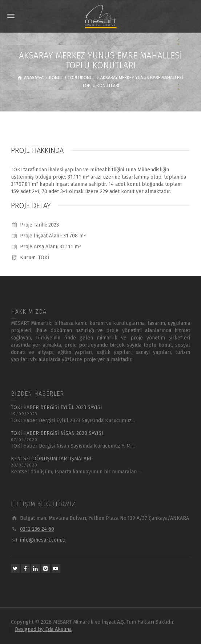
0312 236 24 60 (37, 529)
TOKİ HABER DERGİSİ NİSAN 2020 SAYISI (57, 433)
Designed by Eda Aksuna (43, 629)
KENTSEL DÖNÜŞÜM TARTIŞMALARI (51, 459)
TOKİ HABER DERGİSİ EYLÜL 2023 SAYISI (57, 407)
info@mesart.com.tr (43, 540)
